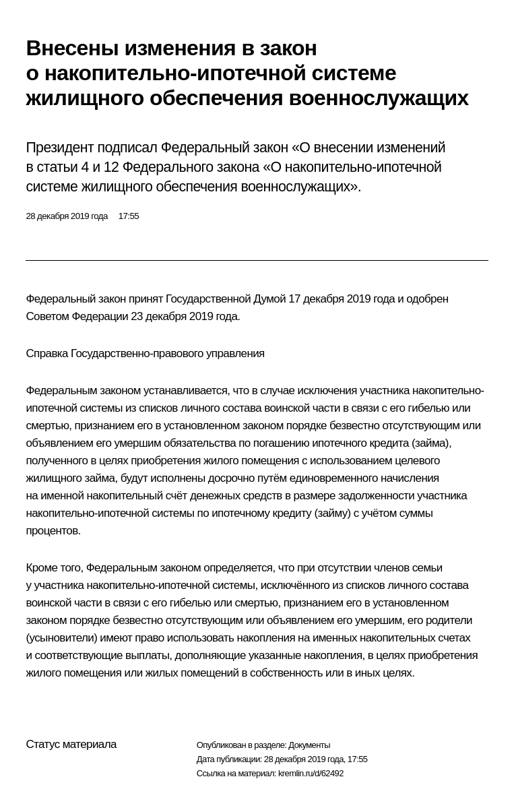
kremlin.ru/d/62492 (311, 773)
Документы (309, 745)
